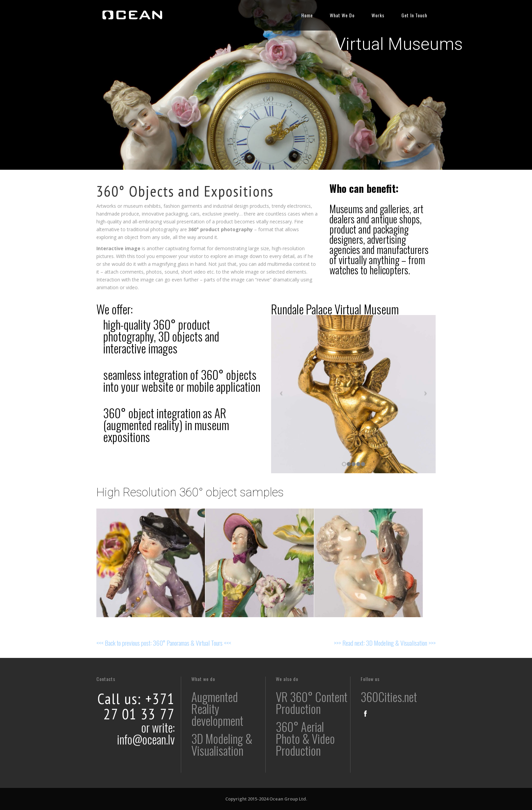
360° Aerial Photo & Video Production (305, 738)
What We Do (342, 15)
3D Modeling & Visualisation (222, 744)
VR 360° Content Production (312, 703)
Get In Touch (414, 15)
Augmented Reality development (217, 708)
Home (307, 15)
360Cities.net (389, 697)
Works (378, 15)
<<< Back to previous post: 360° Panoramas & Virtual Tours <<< (164, 643)
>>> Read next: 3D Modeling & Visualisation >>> (385, 643)
